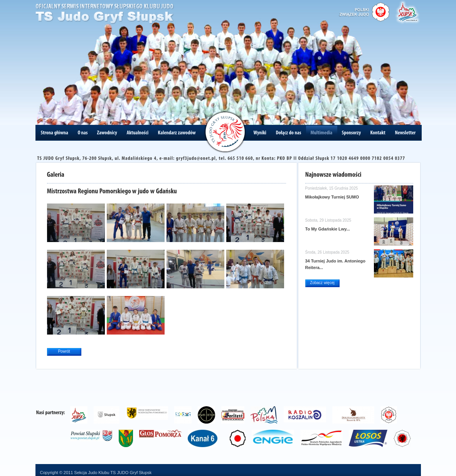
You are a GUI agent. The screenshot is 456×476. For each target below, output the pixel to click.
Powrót (64, 351)
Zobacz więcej (322, 283)
